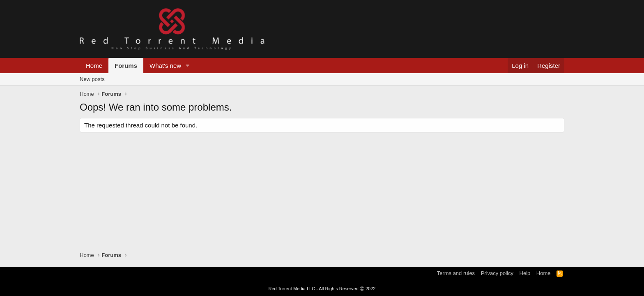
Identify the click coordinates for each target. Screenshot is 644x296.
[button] (188, 66)
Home (94, 66)
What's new (165, 66)
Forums (126, 66)
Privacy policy (497, 273)
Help (525, 273)
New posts (92, 79)
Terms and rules (456, 273)
